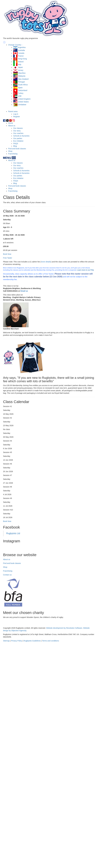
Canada (21, 53)
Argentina (22, 47)
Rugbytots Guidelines (32, 865)
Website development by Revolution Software (64, 853)
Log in (16, 114)
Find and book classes (17, 149)
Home (11, 123)
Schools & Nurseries (21, 136)
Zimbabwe (22, 105)
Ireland (21, 62)
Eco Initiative (18, 141)
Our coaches (18, 133)
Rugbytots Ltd (13, 533)
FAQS (16, 143)
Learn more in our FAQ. (86, 270)
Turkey (21, 93)
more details (46, 262)
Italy (20, 64)
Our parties (18, 138)
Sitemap (6, 865)
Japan (20, 67)
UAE (20, 96)
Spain (20, 88)
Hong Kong (22, 59)
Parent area (13, 111)
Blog (15, 146)
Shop (10, 151)
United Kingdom (24, 99)
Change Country (15, 45)
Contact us (7, 799)
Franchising (13, 154)
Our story (17, 131)
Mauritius (22, 73)
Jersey (21, 70)
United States (23, 102)
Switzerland (23, 90)
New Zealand (23, 79)
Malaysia (22, 76)
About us (12, 126)
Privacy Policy (17, 865)
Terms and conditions (51, 865)
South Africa (23, 85)
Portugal (21, 82)
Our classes (18, 128)
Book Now (7, 521)
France (21, 56)
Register (17, 117)
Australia (21, 50)
